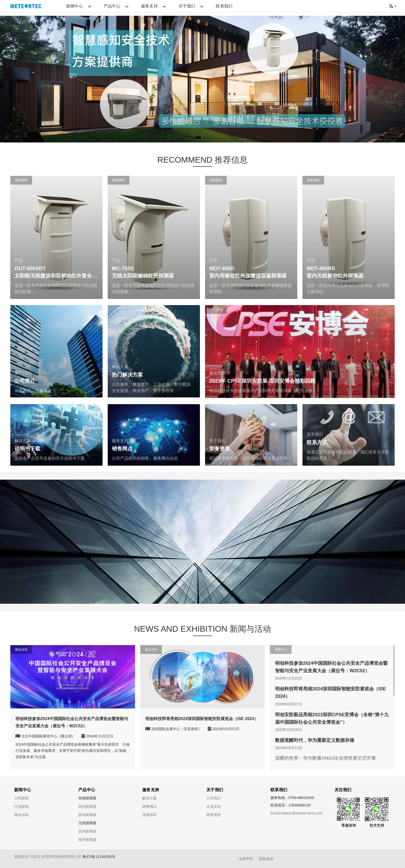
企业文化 (214, 806)
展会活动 (21, 815)
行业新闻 (21, 806)
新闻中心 (69, 8)
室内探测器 (87, 806)
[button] (198, 138)
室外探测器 (87, 815)
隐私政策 (266, 859)
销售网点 (150, 806)
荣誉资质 (214, 815)
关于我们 (151, 8)
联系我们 (178, 8)
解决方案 (150, 798)
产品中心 (96, 8)
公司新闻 (21, 798)
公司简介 (214, 798)
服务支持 (124, 8)
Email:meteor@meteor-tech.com (297, 813)
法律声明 (246, 859)
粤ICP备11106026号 (99, 857)
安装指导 (150, 815)
